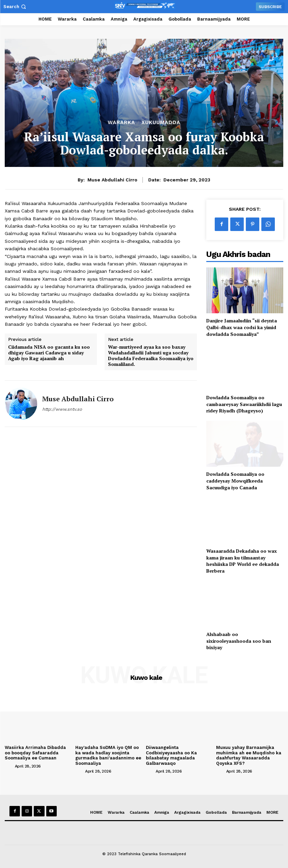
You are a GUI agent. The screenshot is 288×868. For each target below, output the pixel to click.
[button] (15, 7)
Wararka (121, 123)
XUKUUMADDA (161, 123)
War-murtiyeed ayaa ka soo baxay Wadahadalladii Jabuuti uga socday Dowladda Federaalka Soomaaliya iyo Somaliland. (151, 356)
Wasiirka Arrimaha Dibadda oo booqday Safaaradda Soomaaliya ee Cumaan (35, 753)
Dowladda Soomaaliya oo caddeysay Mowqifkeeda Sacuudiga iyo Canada (235, 481)
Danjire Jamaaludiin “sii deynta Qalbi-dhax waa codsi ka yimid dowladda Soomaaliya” (242, 327)
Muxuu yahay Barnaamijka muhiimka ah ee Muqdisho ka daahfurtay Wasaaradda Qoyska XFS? (249, 755)
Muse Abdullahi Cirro (112, 180)
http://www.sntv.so (62, 409)
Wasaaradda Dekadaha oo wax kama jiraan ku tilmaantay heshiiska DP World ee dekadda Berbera (243, 561)
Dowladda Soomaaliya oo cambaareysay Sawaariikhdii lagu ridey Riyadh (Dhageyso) (244, 404)
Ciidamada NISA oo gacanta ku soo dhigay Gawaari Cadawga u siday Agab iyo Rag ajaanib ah (49, 353)
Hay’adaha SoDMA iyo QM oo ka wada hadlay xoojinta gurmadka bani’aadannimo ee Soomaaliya (108, 755)
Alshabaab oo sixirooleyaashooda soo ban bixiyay (239, 641)
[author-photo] (9, 766)
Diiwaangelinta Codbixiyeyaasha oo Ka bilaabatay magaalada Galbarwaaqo (171, 755)
